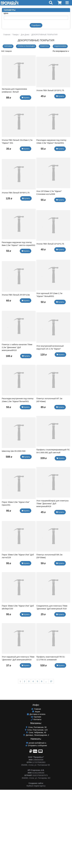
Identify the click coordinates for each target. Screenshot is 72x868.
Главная (7, 35)
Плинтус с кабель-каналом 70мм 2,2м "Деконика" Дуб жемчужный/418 (17, 347)
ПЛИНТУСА (44, 46)
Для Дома (25, 35)
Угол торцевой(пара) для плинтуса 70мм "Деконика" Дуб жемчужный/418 (52, 503)
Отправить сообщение (36, 746)
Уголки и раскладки (26, 46)
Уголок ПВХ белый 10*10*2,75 (50, 244)
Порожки (8, 46)
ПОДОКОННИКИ (60, 46)
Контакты (36, 719)
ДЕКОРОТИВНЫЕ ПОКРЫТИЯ (44, 35)
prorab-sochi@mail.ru (36, 743)
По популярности (61, 51)
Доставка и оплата (36, 714)
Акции (36, 712)
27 (51, 681)
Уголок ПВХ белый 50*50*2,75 (16, 193)
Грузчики (36, 717)
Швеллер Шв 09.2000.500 (14, 451)
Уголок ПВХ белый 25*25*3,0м (16, 295)
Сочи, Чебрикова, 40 (36, 732)
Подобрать (36, 25)
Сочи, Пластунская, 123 (36, 730)
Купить (26, 98)
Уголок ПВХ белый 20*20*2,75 (50, 90)
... (46, 681)
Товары (15, 35)
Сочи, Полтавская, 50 (36, 727)
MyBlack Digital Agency (36, 786)
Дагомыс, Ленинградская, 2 (36, 735)
